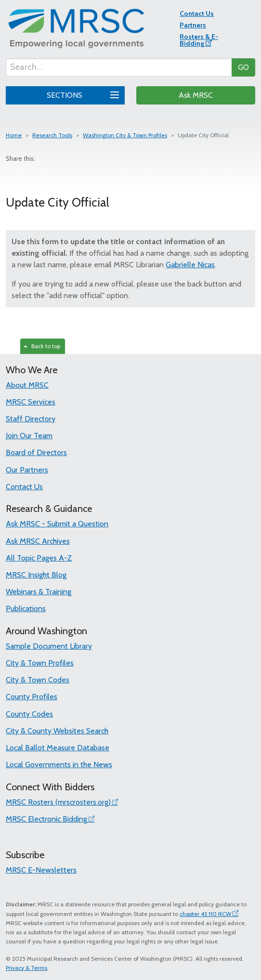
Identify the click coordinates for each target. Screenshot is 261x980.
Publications (26, 608)
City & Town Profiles (40, 663)
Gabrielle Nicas (190, 265)
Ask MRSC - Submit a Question (57, 524)
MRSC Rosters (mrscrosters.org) (58, 802)
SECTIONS (81, 94)
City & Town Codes (38, 680)
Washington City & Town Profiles (125, 135)
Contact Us (197, 13)
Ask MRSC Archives (38, 541)
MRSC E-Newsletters (41, 870)
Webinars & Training (39, 592)
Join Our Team (29, 436)
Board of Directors (36, 452)
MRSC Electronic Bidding (46, 819)
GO (243, 67)
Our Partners (27, 470)
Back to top (42, 346)
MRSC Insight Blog (36, 575)
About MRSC (27, 385)
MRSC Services (31, 402)
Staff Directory (31, 419)
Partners (193, 25)
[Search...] (119, 67)
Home (14, 135)
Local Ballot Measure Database (58, 748)
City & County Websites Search (57, 731)
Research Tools (52, 135)
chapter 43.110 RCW (205, 914)
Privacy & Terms (26, 968)
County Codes (29, 714)
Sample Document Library (49, 646)
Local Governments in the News (59, 764)
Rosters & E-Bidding (199, 40)
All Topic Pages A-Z (39, 558)
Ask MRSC (196, 95)
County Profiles (32, 697)
